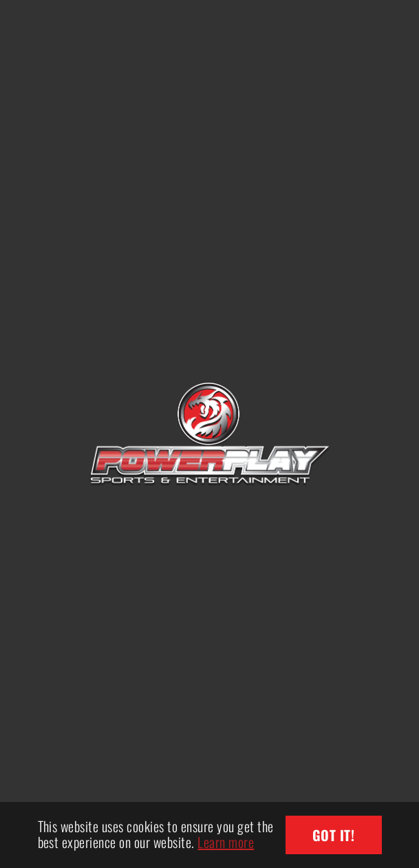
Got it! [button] (333, 835)
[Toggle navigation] (378, 24)
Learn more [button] (226, 842)
